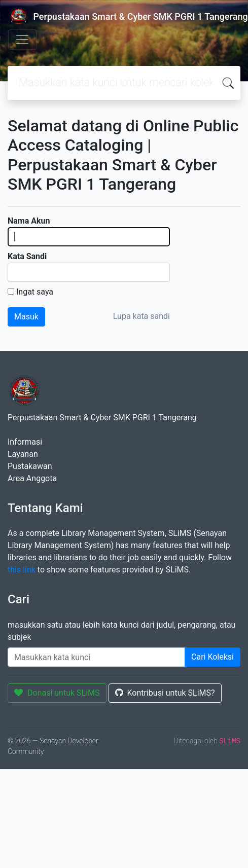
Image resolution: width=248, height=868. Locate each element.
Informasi (25, 442)
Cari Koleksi (212, 657)
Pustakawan (30, 466)
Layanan (23, 454)
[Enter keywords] (96, 657)
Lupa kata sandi (141, 316)
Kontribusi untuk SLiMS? (165, 693)
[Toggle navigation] (22, 40)
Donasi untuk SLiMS (57, 693)
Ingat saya (35, 292)
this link (22, 570)
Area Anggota (32, 478)
